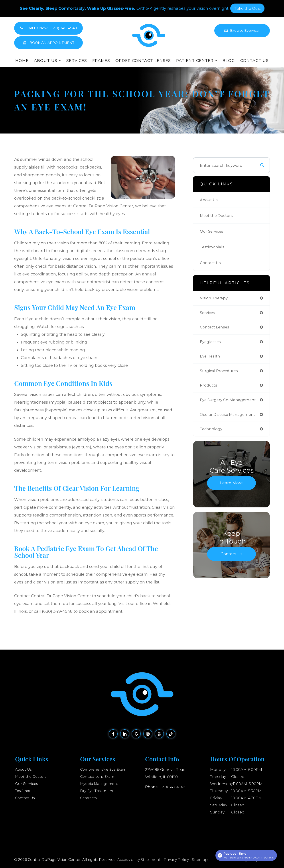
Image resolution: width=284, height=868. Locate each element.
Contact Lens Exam (99, 777)
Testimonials (213, 247)
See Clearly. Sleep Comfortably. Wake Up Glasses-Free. (78, 8)
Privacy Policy (176, 860)
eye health (211, 358)
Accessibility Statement (139, 860)
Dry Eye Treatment (98, 791)
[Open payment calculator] (246, 855)
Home (22, 60)
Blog (229, 60)
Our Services (212, 231)
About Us (209, 200)
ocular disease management (229, 418)
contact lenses (215, 328)
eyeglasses (211, 343)
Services (77, 60)
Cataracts (89, 798)
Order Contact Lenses (143, 60)
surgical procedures (220, 373)
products (209, 388)
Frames (101, 60)
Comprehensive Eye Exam (106, 770)
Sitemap (200, 860)
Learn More (231, 487)
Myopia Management (101, 784)
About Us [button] (47, 60)
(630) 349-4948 (173, 786)
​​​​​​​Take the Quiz (247, 8)
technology (212, 433)
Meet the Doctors (217, 215)
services (208, 313)
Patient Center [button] (197, 60)
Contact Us (254, 60)
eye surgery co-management (229, 403)
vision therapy (215, 298)
